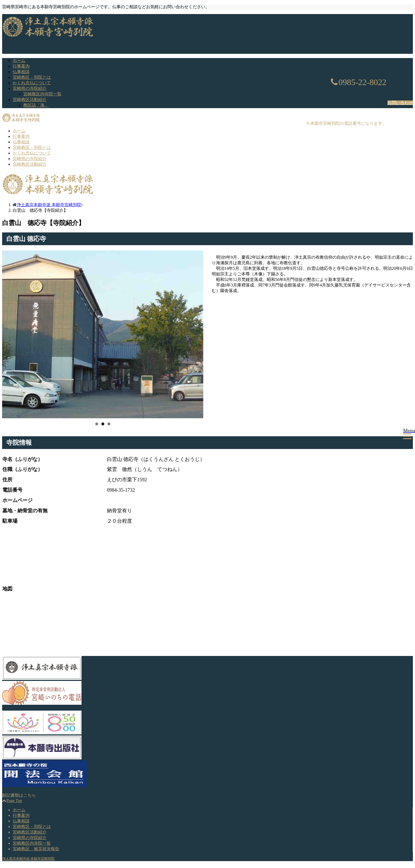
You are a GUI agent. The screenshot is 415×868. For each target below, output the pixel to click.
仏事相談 (21, 72)
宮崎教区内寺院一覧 (42, 94)
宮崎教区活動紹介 (30, 100)
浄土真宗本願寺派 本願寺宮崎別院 (28, 859)
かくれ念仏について (32, 83)
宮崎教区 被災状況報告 (36, 849)
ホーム (19, 61)
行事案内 (21, 66)
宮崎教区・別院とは (32, 77)
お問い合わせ (400, 103)
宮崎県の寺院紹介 (30, 88)
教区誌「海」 (36, 105)
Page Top (12, 801)
